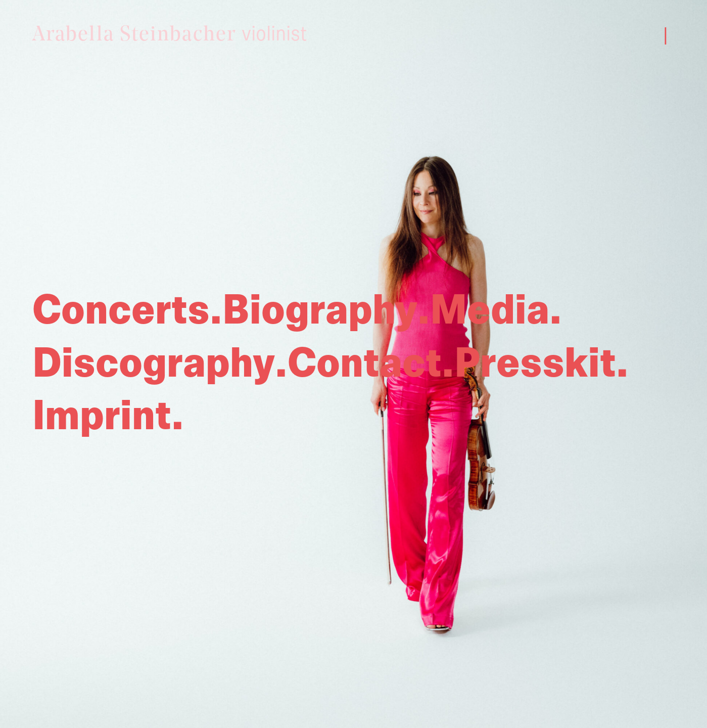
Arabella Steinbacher (170, 35)
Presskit (535, 364)
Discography (154, 364)
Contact (365, 364)
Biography (320, 311)
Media (490, 311)
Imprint (102, 417)
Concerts (121, 311)
